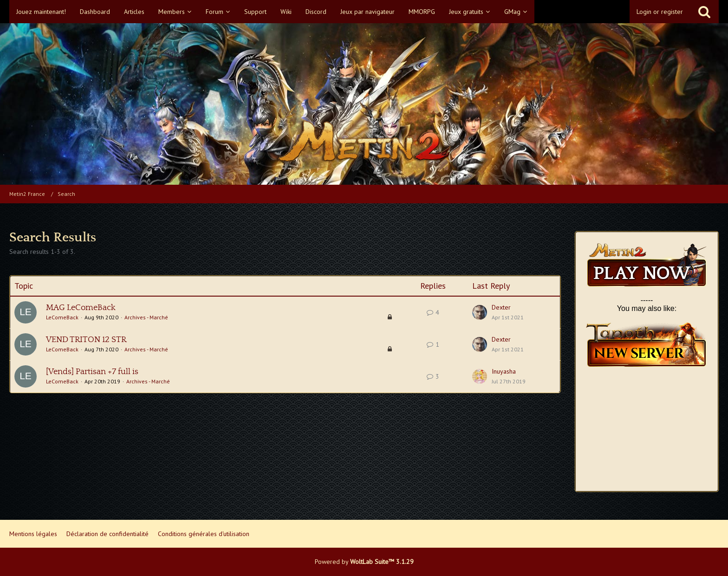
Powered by (364, 562)
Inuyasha (504, 371)
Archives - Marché (146, 317)
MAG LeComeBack (81, 308)
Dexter (501, 307)
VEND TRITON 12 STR (86, 340)
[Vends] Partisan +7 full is (92, 372)
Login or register (660, 12)
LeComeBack (62, 317)
